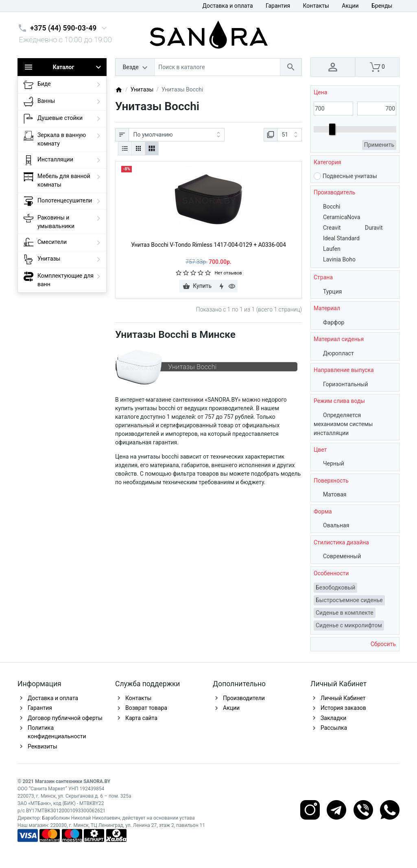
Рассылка (334, 728)
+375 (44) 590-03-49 (63, 28)
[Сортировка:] (177, 135)
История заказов (343, 708)
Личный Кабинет (343, 698)
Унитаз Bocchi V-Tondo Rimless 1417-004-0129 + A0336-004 (208, 245)
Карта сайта (141, 718)
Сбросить (382, 644)
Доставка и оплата (227, 6)
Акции (350, 6)
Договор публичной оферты (65, 718)
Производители (244, 698)
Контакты (316, 6)
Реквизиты (43, 746)
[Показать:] (289, 135)
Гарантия (278, 6)
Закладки (333, 718)
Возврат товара (146, 708)
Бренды (382, 6)
